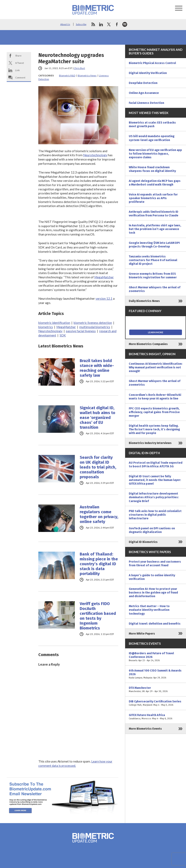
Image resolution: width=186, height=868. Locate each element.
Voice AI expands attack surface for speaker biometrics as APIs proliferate (153, 198)
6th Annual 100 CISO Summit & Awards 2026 (156, 674)
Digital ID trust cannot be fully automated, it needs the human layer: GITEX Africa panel (155, 480)
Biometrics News (87, 75)
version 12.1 (104, 298)
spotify (125, 24)
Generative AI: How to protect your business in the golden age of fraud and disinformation (153, 592)
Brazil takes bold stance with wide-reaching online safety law (97, 368)
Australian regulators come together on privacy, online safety (99, 514)
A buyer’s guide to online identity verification (152, 577)
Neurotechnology (95, 155)
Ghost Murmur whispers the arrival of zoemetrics (155, 289)
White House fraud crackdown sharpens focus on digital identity (152, 169)
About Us (65, 24)
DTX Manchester (156, 690)
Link (17, 70)
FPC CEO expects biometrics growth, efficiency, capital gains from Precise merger (154, 412)
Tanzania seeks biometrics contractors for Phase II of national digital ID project (153, 260)
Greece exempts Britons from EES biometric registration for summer (153, 276)
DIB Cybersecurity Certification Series (156, 703)
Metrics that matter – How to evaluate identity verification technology (149, 610)
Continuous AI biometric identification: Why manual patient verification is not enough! (156, 367)
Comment (20, 78)
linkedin (101, 24)
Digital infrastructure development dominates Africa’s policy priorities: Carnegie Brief (154, 497)
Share (18, 56)
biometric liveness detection (93, 323)
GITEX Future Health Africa (156, 717)
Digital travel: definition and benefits (155, 624)
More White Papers (142, 634)
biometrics (46, 327)
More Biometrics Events (145, 729)
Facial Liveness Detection (146, 103)
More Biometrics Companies (148, 344)
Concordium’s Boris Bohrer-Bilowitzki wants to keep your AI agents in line (155, 397)
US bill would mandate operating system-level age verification (152, 138)
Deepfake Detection (143, 83)
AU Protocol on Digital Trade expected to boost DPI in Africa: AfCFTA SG (156, 464)
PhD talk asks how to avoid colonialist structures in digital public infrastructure (155, 515)
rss (93, 24)
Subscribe (81, 24)
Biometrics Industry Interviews (150, 443)
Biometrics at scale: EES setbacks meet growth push (152, 124)
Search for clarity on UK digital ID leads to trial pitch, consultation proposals (98, 467)
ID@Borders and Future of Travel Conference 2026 (156, 657)
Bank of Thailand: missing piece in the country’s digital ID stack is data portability (99, 564)
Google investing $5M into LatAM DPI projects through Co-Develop (154, 245)
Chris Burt (79, 68)
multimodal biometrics (95, 327)
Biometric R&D (67, 75)
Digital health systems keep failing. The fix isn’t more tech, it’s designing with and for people (154, 429)
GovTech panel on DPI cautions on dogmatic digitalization (152, 530)
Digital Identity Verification (148, 73)
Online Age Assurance (144, 93)
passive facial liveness (81, 331)
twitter (109, 24)
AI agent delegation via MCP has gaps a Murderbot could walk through (155, 183)
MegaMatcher (104, 277)
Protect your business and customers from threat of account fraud (155, 563)
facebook (117, 24)
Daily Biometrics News (144, 301)
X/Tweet (20, 63)
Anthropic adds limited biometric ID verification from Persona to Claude (154, 214)
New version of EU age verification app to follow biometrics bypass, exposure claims (155, 154)
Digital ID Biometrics (143, 542)
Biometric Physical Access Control (152, 63)
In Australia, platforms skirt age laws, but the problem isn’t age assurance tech (155, 229)
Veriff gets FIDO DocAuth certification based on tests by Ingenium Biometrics (98, 616)
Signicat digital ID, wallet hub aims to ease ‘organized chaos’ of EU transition (97, 418)
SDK (63, 335)
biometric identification (54, 323)
